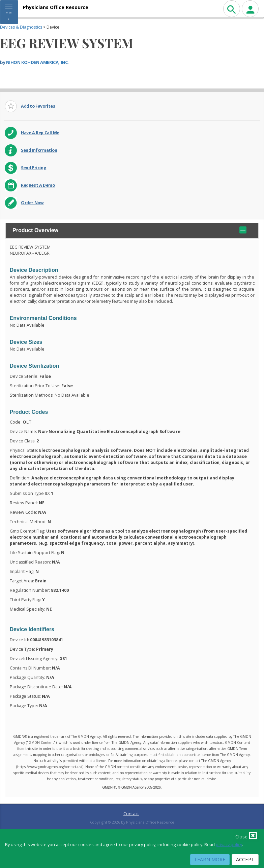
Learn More (210, 859)
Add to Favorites (38, 106)
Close (246, 835)
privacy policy (229, 845)
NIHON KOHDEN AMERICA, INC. (37, 62)
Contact (131, 813)
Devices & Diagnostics (21, 27)
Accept (245, 859)
